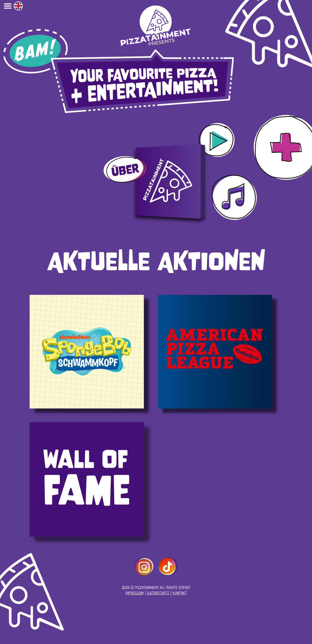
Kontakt (180, 593)
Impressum (135, 593)
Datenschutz (158, 593)
